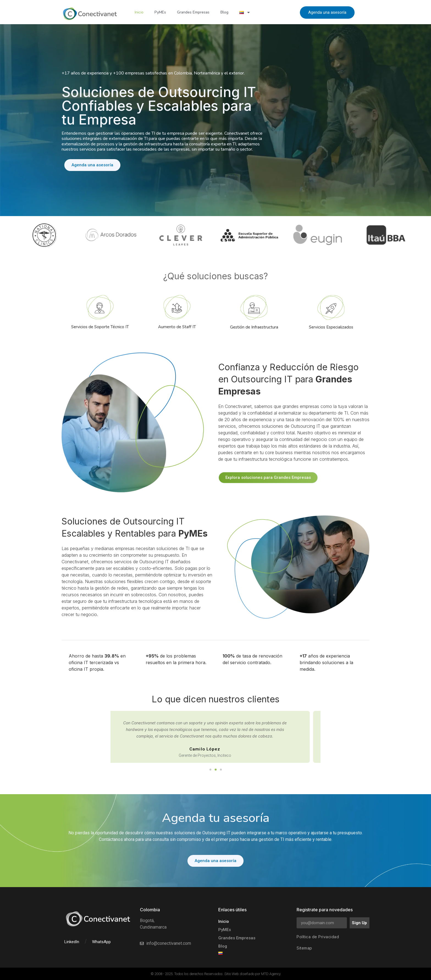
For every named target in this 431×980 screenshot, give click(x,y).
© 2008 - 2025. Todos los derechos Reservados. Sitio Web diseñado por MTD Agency (216, 974)
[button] (210, 770)
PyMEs (160, 12)
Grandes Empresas (193, 12)
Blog (224, 12)
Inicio (139, 12)
